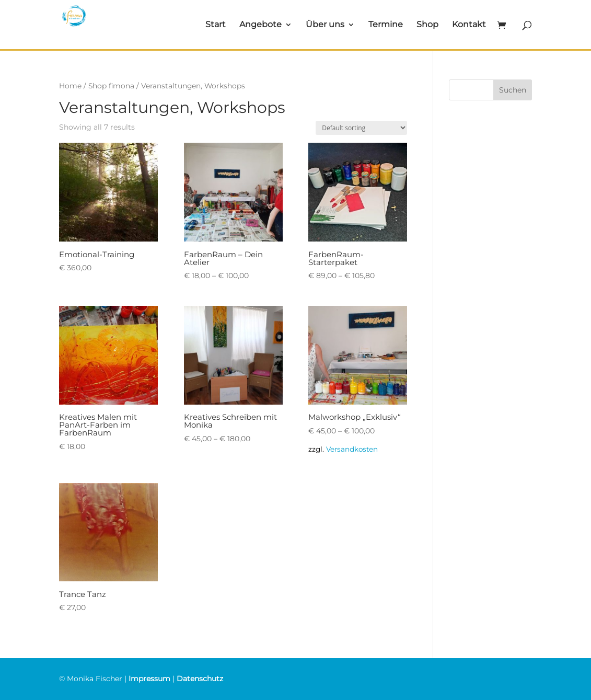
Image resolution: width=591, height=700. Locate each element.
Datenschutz (200, 679)
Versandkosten (352, 449)
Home (70, 86)
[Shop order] (361, 128)
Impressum (149, 679)
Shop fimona (111, 86)
